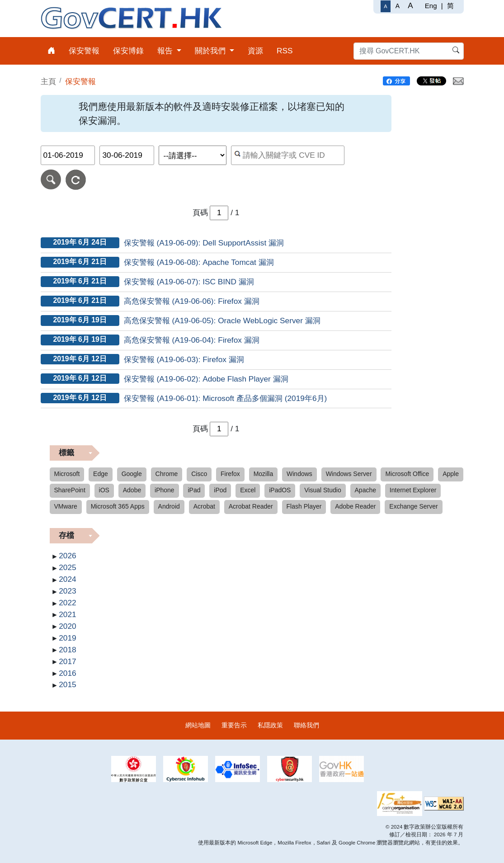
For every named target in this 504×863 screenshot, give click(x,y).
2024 (67, 579)
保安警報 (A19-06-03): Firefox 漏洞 (184, 359)
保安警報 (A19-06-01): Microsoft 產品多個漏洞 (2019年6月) (226, 398)
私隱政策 (270, 725)
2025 (67, 567)
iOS (104, 490)
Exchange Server (413, 506)
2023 (67, 591)
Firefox (230, 474)
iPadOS (280, 490)
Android (169, 506)
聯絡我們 (306, 725)
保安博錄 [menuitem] (128, 51)
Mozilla (264, 474)
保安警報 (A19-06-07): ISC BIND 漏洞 (189, 282)
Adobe (132, 490)
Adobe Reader (355, 506)
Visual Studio (323, 490)
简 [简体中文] (450, 6)
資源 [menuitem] (255, 51)
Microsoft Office (407, 474)
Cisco (199, 474)
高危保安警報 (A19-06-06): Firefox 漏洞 (192, 301)
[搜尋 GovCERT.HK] (409, 51)
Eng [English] (431, 6)
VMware (66, 506)
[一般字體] (385, 6)
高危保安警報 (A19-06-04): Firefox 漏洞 (192, 340)
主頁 (48, 81)
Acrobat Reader (251, 506)
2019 (67, 638)
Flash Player (304, 506)
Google (132, 474)
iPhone (165, 490)
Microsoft (67, 474)
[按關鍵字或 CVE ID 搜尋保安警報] (288, 155)
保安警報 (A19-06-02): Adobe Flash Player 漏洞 (206, 379)
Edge (101, 474)
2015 (67, 684)
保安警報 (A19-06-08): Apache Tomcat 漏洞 (199, 262)
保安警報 (80, 81)
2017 (67, 661)
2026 (67, 556)
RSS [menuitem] (285, 51)
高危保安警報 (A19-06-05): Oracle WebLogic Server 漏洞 (222, 321)
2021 (67, 614)
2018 (67, 650)
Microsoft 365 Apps (118, 506)
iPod (220, 490)
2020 (67, 626)
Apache (365, 490)
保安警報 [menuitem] (84, 51)
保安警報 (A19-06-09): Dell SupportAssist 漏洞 (204, 243)
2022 (67, 603)
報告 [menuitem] (166, 51)
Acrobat (204, 506)
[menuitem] (51, 51)
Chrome (167, 474)
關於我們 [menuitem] (211, 51)
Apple (451, 474)
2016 (67, 673)
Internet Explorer (413, 490)
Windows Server (349, 474)
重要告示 (234, 725)
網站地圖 (198, 725)
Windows (299, 474)
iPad (194, 490)
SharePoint (70, 490)
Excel (248, 490)
